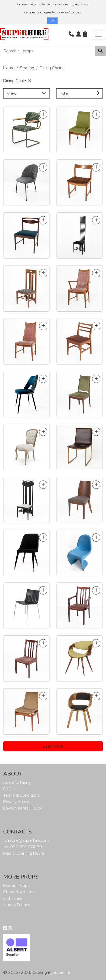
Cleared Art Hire (19, 892)
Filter (79, 93)
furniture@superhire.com (26, 840)
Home (9, 68)
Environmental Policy (23, 808)
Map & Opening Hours (24, 853)
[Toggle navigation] (98, 34)
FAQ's (9, 789)
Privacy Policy (16, 802)
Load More (53, 746)
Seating (27, 68)
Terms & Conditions (21, 795)
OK (52, 21)
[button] (71, 34)
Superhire (61, 972)
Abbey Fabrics (17, 905)
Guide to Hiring (17, 782)
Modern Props (16, 886)
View (26, 93)
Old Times (13, 898)
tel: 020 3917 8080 (23, 847)
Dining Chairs (17, 81)
